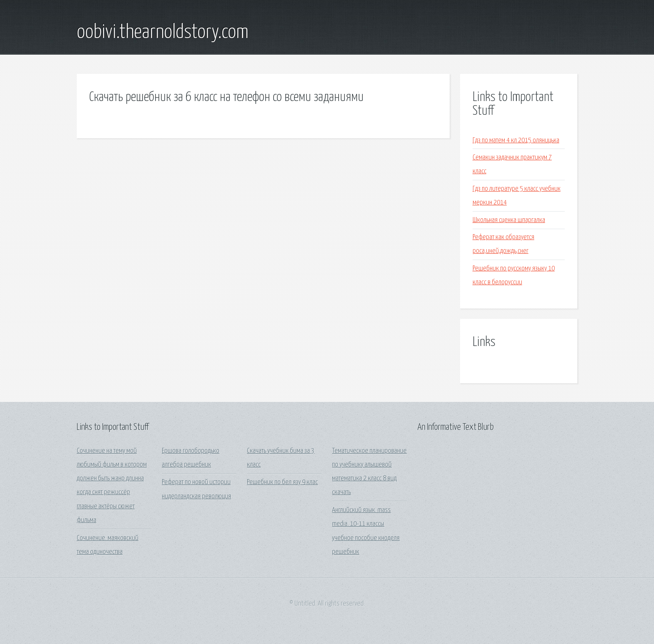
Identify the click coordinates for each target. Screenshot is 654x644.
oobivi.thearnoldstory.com (163, 33)
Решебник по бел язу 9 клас (282, 482)
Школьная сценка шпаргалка (509, 220)
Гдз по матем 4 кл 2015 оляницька (516, 140)
